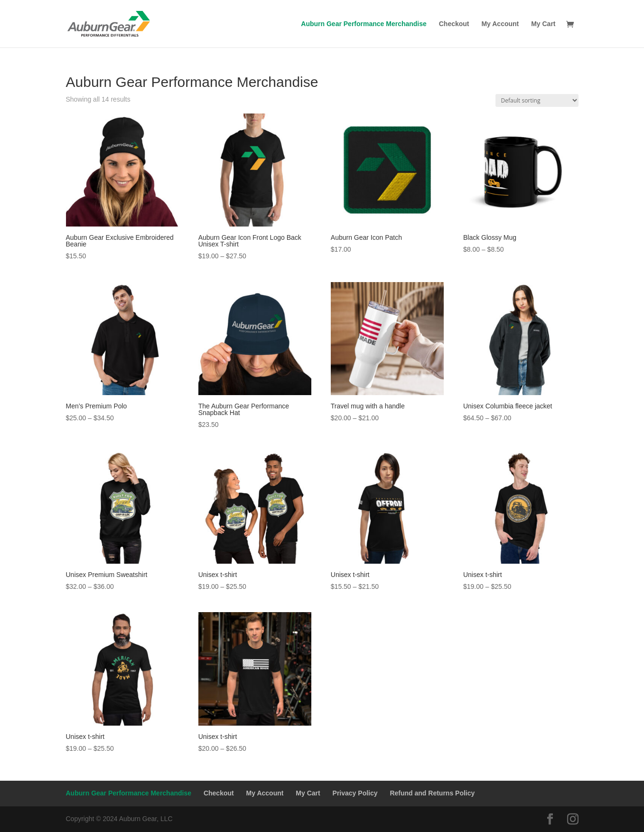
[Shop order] (537, 100)
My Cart (543, 24)
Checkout (454, 24)
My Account (500, 24)
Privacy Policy (355, 793)
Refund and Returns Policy (432, 793)
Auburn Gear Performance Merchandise (364, 24)
